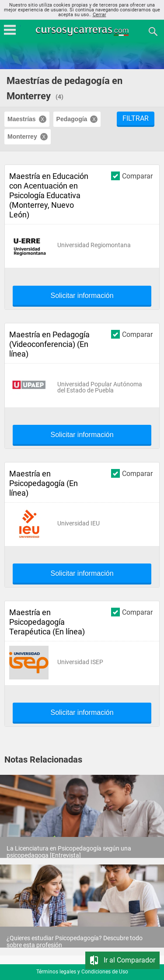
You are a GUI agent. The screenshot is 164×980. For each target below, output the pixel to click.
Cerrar (99, 15)
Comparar (132, 176)
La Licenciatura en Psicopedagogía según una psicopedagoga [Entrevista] (69, 852)
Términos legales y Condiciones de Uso (82, 972)
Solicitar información (82, 296)
